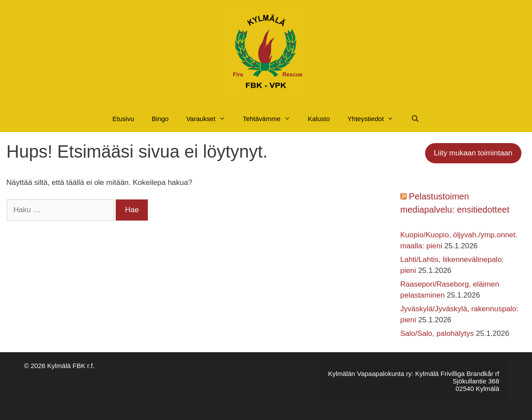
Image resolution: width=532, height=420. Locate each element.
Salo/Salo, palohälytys (437, 333)
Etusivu (123, 119)
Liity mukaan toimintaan (473, 153)
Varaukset (210, 119)
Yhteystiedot (375, 119)
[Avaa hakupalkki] (415, 119)
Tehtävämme (271, 119)
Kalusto (319, 119)
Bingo (160, 119)
